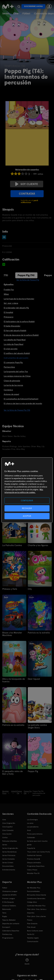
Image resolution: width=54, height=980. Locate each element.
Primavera (8, 317)
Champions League (10, 891)
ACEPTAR (27, 516)
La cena (30, 823)
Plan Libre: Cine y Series (36, 916)
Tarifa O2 (31, 934)
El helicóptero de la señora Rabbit (19, 322)
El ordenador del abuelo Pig (16, 308)
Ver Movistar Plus (34, 888)
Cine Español (7, 827)
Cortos (5, 838)
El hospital (8, 312)
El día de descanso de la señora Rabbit (21, 335)
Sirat (29, 830)
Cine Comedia (8, 830)
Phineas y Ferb (10, 589)
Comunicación (33, 941)
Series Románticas (9, 852)
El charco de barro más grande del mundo (23, 403)
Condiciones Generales (36, 899)
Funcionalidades (33, 891)
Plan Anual (31, 927)
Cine (16, 13)
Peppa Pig (33, 771)
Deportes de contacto (11, 924)
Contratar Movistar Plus (36, 906)
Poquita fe (31, 848)
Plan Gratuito (32, 924)
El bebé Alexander (12, 326)
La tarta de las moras (13, 385)
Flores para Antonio (35, 834)
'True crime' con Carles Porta (38, 852)
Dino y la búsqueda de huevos (14, 680)
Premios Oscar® (34, 859)
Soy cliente (27, 184)
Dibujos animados (34, 863)
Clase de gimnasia (12, 381)
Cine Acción (7, 834)
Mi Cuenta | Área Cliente (37, 895)
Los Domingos (32, 820)
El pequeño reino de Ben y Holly (13, 773)
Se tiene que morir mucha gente (37, 843)
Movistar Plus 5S (33, 873)
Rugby (5, 916)
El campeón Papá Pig (13, 362)
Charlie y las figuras (38, 545)
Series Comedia (8, 859)
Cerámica (8, 390)
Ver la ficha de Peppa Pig (28, 280)
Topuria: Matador (9, 920)
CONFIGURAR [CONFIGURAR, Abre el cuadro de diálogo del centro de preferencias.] (27, 500)
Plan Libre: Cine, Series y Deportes (37, 911)
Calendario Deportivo (11, 931)
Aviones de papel (11, 394)
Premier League (9, 899)
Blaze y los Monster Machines (12, 634)
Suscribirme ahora (33, 6)
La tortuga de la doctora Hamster (19, 299)
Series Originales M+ (10, 848)
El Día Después (8, 902)
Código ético (32, 902)
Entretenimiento (9, 870)
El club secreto (11, 349)
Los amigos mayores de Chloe (17, 376)
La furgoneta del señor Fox (16, 371)
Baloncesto (7, 909)
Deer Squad (34, 679)
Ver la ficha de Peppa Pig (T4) (17, 410)
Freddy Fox (9, 290)
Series (6, 13)
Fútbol (26, 13)
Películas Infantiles (10, 841)
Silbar (6, 294)
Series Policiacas (9, 855)
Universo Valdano (9, 906)
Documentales (8, 866)
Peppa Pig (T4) (26, 275)
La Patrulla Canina (12, 545)
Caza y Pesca (32, 870)
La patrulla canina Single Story (37, 726)
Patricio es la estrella (39, 633)
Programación (8, 938)
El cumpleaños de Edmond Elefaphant (21, 399)
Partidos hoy (7, 934)
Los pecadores (33, 827)
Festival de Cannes (34, 855)
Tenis (4, 913)
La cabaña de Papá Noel (15, 340)
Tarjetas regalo (33, 938)
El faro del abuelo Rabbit (15, 331)
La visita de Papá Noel (14, 344)
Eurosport (6, 927)
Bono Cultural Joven (35, 931)
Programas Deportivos (36, 866)
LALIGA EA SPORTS (9, 895)
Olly (30, 589)
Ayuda (27, 962)
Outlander (31, 838)
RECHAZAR (27, 508)
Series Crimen (8, 863)
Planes (30, 920)
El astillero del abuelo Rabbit (17, 353)
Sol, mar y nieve (11, 303)
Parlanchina (9, 367)
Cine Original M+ (9, 823)
